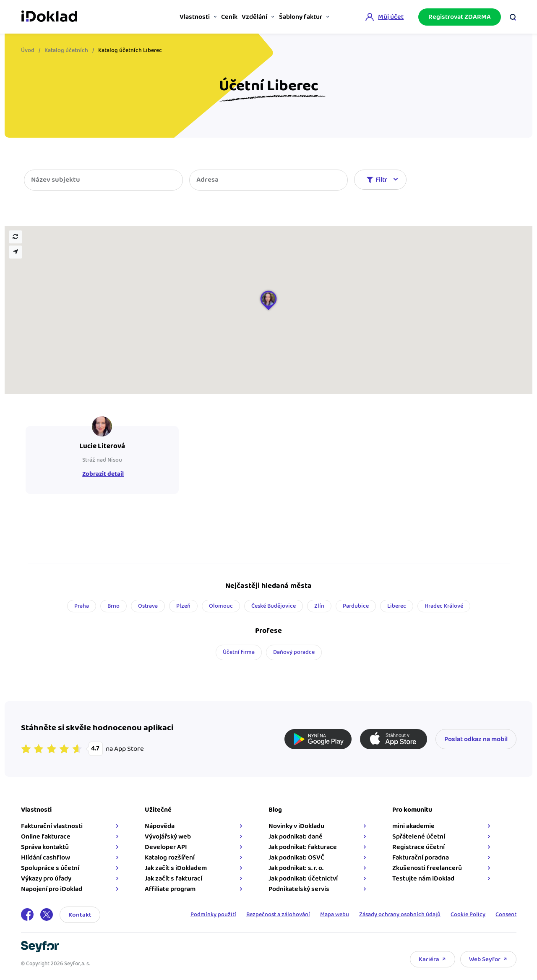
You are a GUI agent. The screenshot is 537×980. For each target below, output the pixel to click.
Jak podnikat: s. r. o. (296, 868)
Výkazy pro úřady (46, 879)
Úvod (28, 50)
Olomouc (221, 606)
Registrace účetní (418, 847)
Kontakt (80, 915)
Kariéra (429, 959)
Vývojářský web (168, 837)
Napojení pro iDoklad (52, 889)
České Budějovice (274, 606)
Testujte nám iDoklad (423, 879)
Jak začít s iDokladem (176, 868)
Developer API (166, 847)
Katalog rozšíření (170, 858)
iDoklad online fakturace (49, 16)
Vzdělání (249, 17)
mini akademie (413, 826)
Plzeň (183, 606)
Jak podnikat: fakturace (303, 847)
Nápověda (160, 826)
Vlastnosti (181, 17)
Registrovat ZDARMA (460, 16)
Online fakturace (46, 837)
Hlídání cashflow (46, 858)
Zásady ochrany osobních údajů (398, 915)
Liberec (397, 606)
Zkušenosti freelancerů (427, 868)
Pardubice (356, 606)
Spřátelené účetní (419, 837)
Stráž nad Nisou (102, 460)
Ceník (220, 17)
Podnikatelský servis (299, 889)
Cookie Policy (467, 915)
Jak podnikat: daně (296, 837)
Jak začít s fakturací (173, 879)
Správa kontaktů (45, 847)
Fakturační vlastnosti (52, 826)
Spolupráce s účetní (50, 868)
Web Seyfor (485, 959)
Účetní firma (239, 652)
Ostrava (148, 606)
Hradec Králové (444, 606)
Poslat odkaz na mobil (476, 739)
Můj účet (391, 16)
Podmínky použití (209, 915)
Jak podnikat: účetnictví (303, 879)
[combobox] (269, 180)
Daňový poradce (294, 652)
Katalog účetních (66, 50)
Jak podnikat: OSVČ (296, 858)
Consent (506, 915)
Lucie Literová (102, 446)
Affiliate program (170, 889)
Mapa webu (332, 915)
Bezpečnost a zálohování (275, 915)
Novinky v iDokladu (296, 826)
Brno (113, 606)
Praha (82, 606)
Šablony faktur (298, 17)
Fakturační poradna (421, 858)
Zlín (319, 606)
